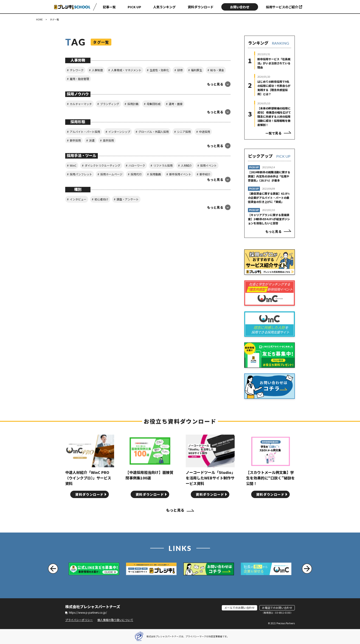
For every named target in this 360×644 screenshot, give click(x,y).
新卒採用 (75, 140)
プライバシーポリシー (79, 620)
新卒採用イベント (180, 174)
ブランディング (110, 104)
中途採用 (205, 132)
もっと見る (273, 231)
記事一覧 (109, 7)
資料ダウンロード (201, 7)
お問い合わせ (240, 7)
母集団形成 (154, 104)
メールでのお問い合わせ (239, 608)
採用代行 (136, 174)
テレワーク (77, 70)
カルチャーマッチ (81, 104)
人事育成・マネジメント (126, 70)
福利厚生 (197, 70)
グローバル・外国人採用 (154, 132)
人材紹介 (186, 165)
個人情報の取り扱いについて (115, 620)
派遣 (92, 140)
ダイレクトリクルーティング (103, 165)
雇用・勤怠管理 (79, 79)
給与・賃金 (217, 70)
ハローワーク (137, 165)
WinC (73, 165)
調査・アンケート (128, 199)
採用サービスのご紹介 (284, 7)
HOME (39, 19)
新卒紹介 (205, 174)
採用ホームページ (111, 174)
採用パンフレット (81, 174)
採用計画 (133, 104)
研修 (180, 70)
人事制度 (97, 70)
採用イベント (208, 165)
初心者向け (101, 199)
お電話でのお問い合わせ (277, 608)
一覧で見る (273, 133)
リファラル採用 (163, 165)
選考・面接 (176, 104)
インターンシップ (119, 132)
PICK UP (134, 7)
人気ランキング (164, 7)
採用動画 (155, 174)
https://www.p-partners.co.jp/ (86, 612)
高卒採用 (108, 140)
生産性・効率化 (159, 70)
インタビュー (78, 199)
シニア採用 (184, 132)
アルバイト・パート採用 (85, 132)
